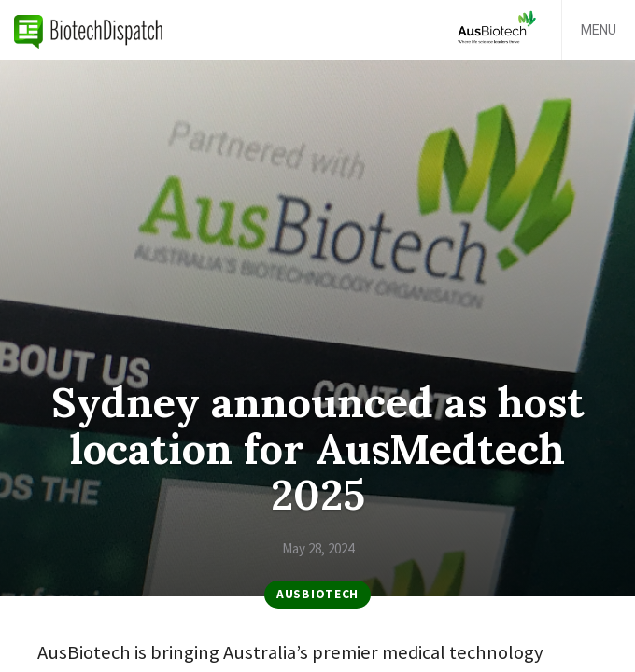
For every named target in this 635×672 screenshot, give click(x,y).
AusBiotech (317, 594)
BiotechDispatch (89, 30)
